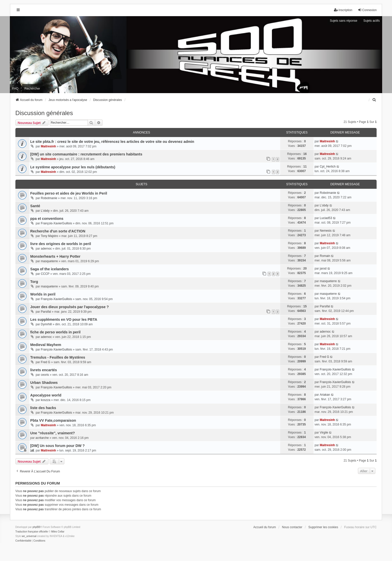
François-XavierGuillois (56, 223)
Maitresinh (48, 146)
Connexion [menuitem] (367, 10)
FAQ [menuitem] (15, 89)
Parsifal (46, 312)
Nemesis (326, 231)
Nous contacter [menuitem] (292, 527)
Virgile (324, 433)
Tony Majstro (49, 236)
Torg (34, 282)
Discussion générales (44, 113)
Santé (35, 206)
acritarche (42, 438)
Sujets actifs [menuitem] (371, 21)
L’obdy (45, 211)
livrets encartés (44, 370)
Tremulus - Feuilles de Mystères (58, 357)
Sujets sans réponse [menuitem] (344, 21)
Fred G (46, 362)
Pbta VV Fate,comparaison (53, 420)
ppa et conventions (47, 219)
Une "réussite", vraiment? (53, 433)
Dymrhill (46, 324)
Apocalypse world (46, 395)
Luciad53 (326, 218)
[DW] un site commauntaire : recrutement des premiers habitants (86, 154)
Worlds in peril (43, 294)
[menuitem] (374, 100)
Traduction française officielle (32, 532)
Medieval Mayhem (46, 345)
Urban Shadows (44, 383)
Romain (325, 256)
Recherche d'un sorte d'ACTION (58, 231)
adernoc (46, 249)
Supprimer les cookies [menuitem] (323, 527)
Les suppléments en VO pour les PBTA (64, 319)
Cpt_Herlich (328, 167)
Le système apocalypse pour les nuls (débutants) (73, 167)
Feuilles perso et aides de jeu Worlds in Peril (69, 193)
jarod (323, 269)
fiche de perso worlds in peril (55, 332)
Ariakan (325, 395)
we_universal (29, 536)
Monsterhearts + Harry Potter (55, 256)
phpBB (36, 527)
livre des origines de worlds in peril (61, 244)
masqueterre (49, 261)
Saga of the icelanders (50, 269)
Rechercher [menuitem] (32, 89)
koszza (46, 400)
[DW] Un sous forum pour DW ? (58, 446)
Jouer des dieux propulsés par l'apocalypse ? (70, 307)
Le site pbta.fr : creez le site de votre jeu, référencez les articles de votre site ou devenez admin (112, 142)
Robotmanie (49, 198)
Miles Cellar (58, 532)
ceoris (45, 375)
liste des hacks (43, 408)
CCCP (45, 274)
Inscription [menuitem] (343, 10)
